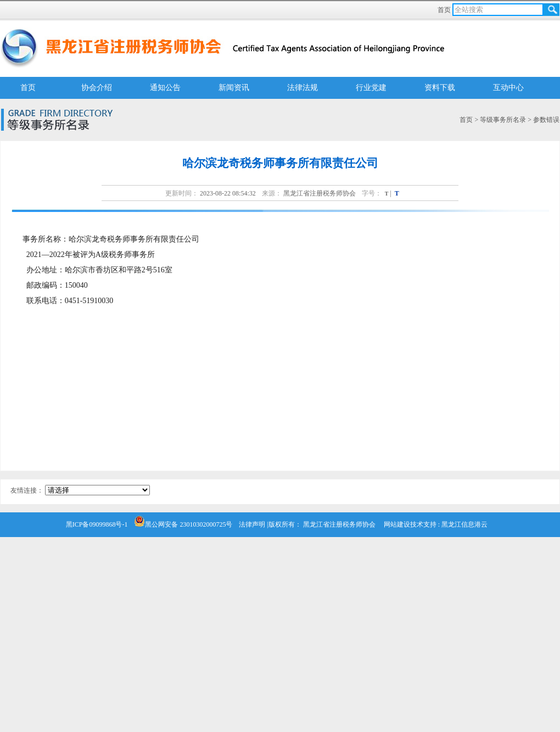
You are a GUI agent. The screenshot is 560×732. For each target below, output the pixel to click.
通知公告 (165, 88)
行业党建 (371, 88)
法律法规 (303, 88)
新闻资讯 (234, 88)
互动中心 (508, 88)
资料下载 (440, 88)
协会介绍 (97, 88)
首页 (445, 10)
